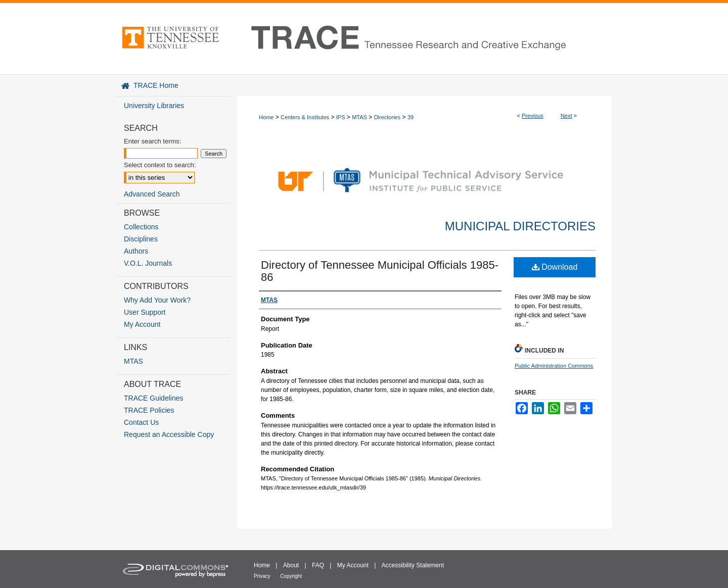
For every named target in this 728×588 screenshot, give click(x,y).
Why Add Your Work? (157, 300)
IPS (341, 117)
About (291, 565)
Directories (388, 117)
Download (555, 267)
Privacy (262, 576)
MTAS (359, 117)
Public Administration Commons (554, 366)
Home (266, 117)
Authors (136, 251)
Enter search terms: (152, 141)
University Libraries (154, 106)
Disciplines (141, 239)
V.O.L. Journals (148, 263)
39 (411, 117)
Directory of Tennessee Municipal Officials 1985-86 (380, 271)
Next (566, 116)
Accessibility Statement (413, 565)
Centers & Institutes (305, 117)
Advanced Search (152, 194)
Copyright (291, 576)
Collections (141, 227)
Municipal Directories (520, 226)
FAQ (318, 565)
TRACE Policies (149, 410)
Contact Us (141, 422)
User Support (145, 312)
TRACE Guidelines (154, 398)
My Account (142, 324)
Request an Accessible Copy (169, 434)
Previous (533, 116)
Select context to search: (160, 165)
